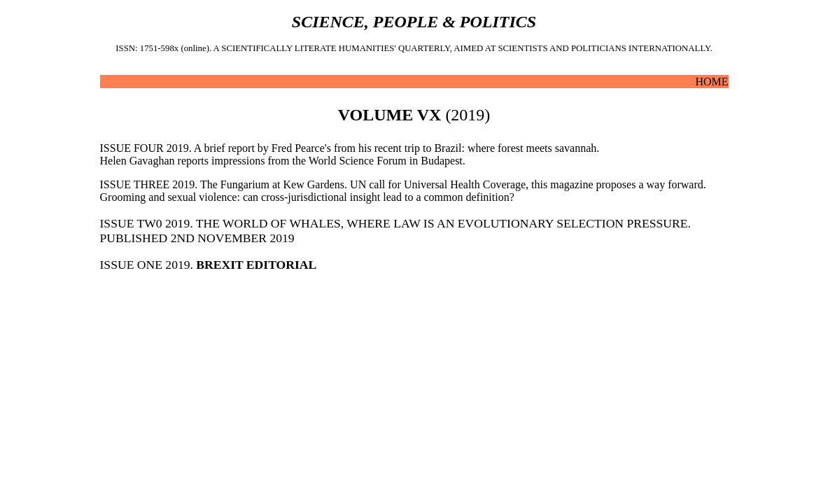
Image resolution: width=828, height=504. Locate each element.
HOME (711, 82)
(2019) (414, 115)
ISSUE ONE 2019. (209, 265)
